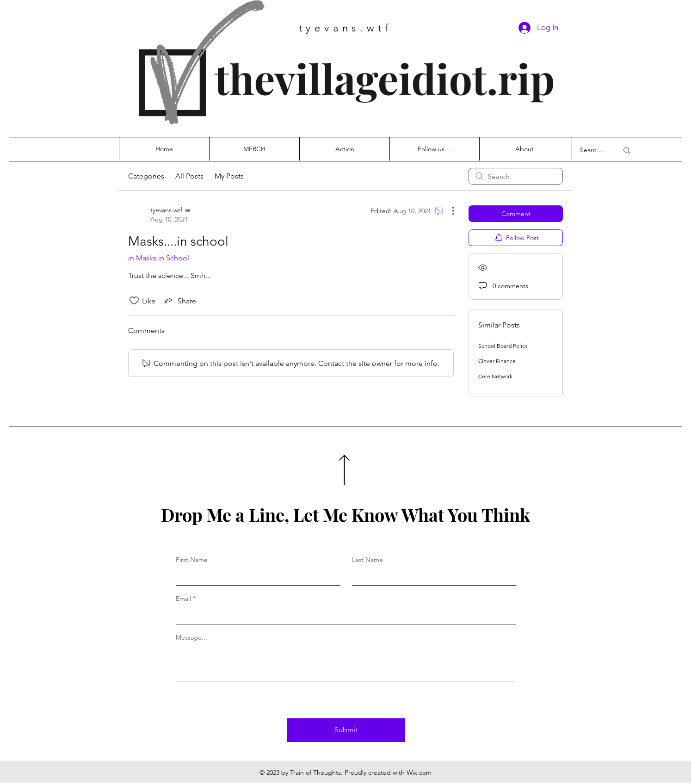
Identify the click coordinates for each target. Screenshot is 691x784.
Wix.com (419, 772)
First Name (192, 560)
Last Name (367, 560)
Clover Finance (497, 361)
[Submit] (346, 730)
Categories (146, 176)
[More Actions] (448, 211)
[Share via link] (179, 301)
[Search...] (592, 150)
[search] (516, 176)
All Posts (189, 176)
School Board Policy (503, 346)
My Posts (229, 176)
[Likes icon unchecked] (134, 301)
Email (183, 599)
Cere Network (495, 376)
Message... (191, 637)
